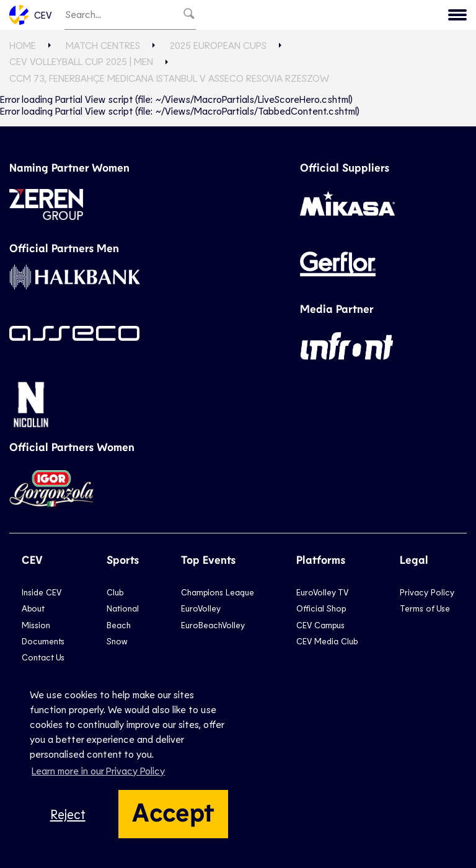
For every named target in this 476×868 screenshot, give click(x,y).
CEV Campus (320, 625)
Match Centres (103, 45)
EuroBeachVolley (213, 625)
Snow (117, 641)
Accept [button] (173, 811)
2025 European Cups (218, 45)
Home (23, 45)
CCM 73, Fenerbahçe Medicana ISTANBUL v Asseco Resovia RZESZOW (169, 78)
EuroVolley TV (322, 592)
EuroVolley (201, 608)
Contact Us (43, 657)
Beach (119, 625)
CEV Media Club (327, 641)
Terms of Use (425, 608)
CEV (31, 15)
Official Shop (321, 608)
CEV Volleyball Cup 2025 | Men (81, 61)
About (33, 608)
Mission (36, 625)
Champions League (218, 592)
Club (115, 592)
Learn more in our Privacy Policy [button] (98, 770)
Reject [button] (68, 814)
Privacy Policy (427, 592)
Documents (43, 641)
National (123, 608)
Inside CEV (42, 592)
